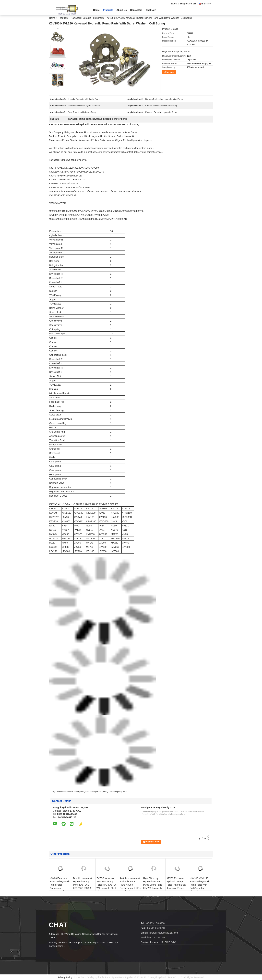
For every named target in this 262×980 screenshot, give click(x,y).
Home (96, 10)
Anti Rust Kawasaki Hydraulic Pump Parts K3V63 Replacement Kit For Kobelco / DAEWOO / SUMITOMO (130, 886)
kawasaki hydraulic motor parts (70, 792)
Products (108, 10)
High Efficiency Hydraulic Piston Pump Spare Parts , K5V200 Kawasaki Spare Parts (153, 885)
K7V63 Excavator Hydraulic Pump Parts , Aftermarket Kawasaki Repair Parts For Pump (176, 885)
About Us (122, 10)
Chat (58, 925)
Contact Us (136, 10)
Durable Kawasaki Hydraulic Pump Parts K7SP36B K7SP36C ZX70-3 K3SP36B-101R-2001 (82, 886)
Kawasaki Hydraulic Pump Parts (87, 18)
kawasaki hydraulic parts (96, 792)
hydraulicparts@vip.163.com (164, 933)
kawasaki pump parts (118, 792)
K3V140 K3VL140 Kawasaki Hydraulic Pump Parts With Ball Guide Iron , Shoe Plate (200, 885)
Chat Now (151, 10)
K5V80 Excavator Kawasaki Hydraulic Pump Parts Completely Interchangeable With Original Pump (60, 886)
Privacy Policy (65, 977)
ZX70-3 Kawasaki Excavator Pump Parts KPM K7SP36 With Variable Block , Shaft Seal (107, 885)
